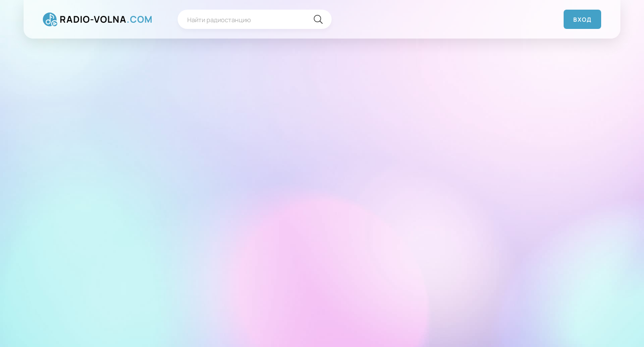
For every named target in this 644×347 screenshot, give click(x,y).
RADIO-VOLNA (106, 20)
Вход (582, 20)
